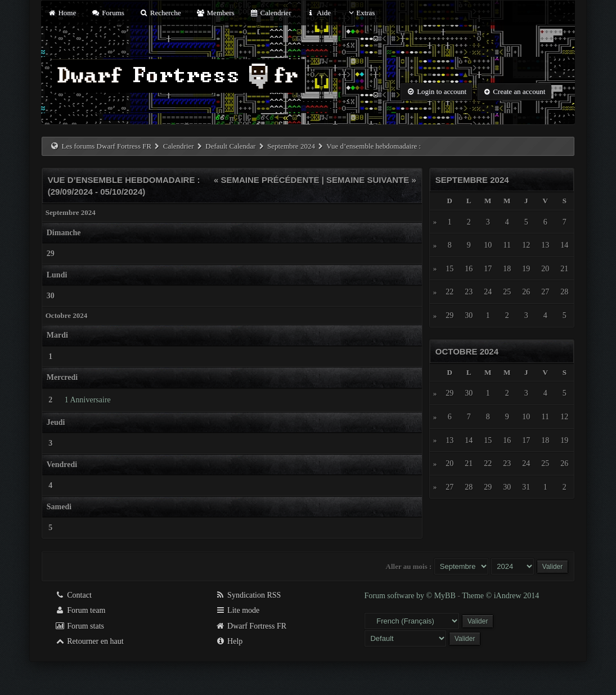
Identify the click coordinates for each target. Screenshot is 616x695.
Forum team (80, 610)
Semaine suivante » (371, 180)
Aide (319, 13)
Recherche (160, 13)
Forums (107, 13)
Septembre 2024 (291, 146)
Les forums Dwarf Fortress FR (107, 146)
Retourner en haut (89, 641)
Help (229, 641)
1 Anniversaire (88, 400)
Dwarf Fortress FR (251, 626)
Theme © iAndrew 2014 (500, 596)
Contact (73, 595)
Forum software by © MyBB (411, 596)
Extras (360, 13)
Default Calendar (230, 146)
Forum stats (80, 626)
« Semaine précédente (267, 180)
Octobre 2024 (467, 351)
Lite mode (238, 610)
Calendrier (271, 13)
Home (62, 13)
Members (215, 13)
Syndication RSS (248, 595)
